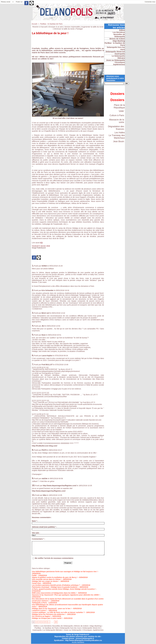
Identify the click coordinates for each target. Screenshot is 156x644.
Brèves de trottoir (82, 626)
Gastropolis (37, 630)
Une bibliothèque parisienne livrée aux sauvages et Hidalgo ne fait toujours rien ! (65, 572)
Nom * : (35, 521)
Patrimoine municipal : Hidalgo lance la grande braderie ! (55, 587)
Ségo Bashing (96, 626)
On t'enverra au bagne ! (41, 616)
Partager (79, 29)
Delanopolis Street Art (91, 628)
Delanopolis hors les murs (71, 628)
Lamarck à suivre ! (39, 610)
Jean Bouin (119, 141)
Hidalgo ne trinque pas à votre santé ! (47, 618)
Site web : (36, 533)
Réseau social (6, 2)
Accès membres (78, 642)
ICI (41, 243)
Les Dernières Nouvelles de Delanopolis (57, 626)
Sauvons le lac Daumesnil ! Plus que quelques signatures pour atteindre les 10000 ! (66, 595)
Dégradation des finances (116, 128)
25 (56, 622)
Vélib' (121, 111)
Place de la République (119, 106)
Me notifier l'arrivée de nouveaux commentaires (54, 558)
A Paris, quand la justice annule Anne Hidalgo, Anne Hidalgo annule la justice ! (64, 589)
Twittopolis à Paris (39, 603)
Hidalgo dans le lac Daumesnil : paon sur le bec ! (52, 608)
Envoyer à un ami (56, 27)
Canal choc (37, 583)
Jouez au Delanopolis (72, 630)
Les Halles (120, 133)
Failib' (34, 575)
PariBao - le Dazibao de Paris (51, 24)
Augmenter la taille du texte (92, 27)
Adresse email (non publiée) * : (44, 527)
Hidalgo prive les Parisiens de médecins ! (49, 614)
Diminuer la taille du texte (64, 29)
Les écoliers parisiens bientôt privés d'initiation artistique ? (56, 585)
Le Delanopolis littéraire (53, 630)
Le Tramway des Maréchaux (117, 137)
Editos (36, 626)
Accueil (34, 24)
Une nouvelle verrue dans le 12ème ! (47, 579)
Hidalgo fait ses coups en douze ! (45, 581)
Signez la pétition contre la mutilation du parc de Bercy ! (55, 577)
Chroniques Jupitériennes (93, 630)
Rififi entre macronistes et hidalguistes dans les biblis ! (54, 593)
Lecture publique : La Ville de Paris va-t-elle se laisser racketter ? (58, 612)
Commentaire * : (38, 539)
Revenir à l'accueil (40, 27)
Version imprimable (72, 27)
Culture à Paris (117, 115)
